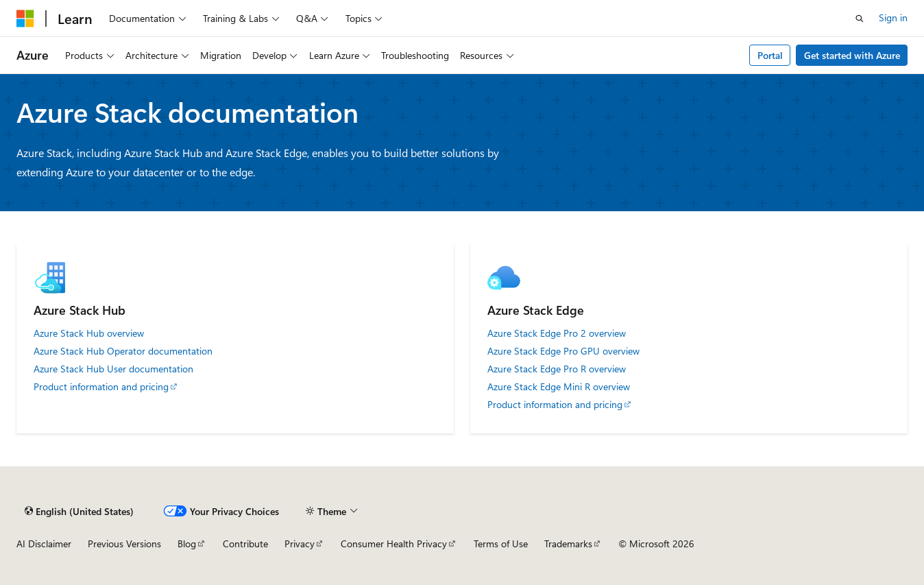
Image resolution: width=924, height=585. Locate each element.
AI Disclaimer (44, 544)
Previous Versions (124, 544)
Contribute (245, 544)
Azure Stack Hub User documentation (113, 369)
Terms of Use (501, 544)
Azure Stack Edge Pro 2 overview (557, 333)
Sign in (893, 17)
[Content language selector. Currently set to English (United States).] (79, 511)
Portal (770, 55)
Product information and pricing (101, 387)
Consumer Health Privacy (394, 544)
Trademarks (568, 544)
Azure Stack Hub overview (89, 333)
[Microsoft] (25, 19)
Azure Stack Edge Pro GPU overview (563, 351)
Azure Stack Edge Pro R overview (557, 369)
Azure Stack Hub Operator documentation (123, 351)
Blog (187, 544)
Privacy (300, 544)
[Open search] (860, 19)
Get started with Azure (852, 55)
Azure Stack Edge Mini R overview (559, 387)
